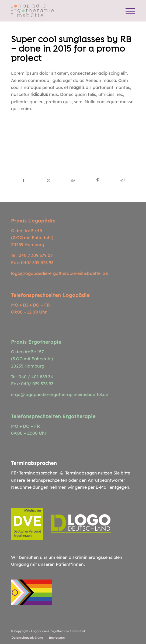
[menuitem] (128, 11)
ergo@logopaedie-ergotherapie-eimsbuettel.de (60, 394)
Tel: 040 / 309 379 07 (32, 255)
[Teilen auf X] (48, 180)
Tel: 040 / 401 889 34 (32, 377)
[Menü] (128, 11)
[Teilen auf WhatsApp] (73, 180)
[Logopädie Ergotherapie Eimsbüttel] (61, 11)
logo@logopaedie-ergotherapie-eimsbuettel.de (59, 273)
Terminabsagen (81, 473)
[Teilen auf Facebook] (24, 180)
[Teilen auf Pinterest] (98, 180)
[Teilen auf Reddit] (123, 180)
